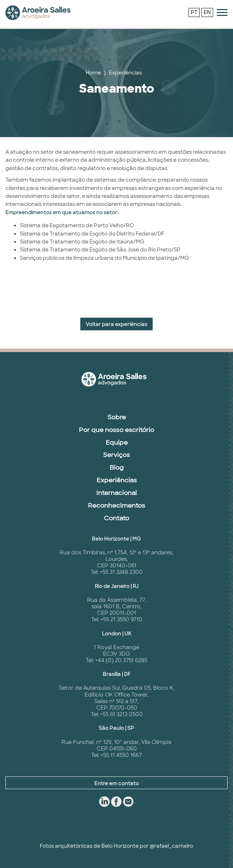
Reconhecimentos (116, 505)
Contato (116, 518)
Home (93, 73)
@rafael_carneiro (171, 846)
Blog (117, 467)
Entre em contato (117, 783)
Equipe (117, 443)
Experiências (125, 73)
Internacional (116, 493)
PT (194, 12)
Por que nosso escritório (116, 430)
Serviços (116, 455)
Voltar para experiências (116, 324)
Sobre (117, 417)
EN (207, 12)
